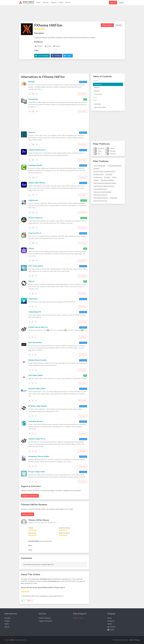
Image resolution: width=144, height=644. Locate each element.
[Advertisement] (72, 14)
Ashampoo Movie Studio (39, 456)
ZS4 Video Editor (36, 375)
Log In (121, 3)
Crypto (61, 3)
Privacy (137, 640)
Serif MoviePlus (35, 343)
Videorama (33, 299)
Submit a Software (45, 618)
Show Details (82, 94)
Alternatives (98, 84)
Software (46, 3)
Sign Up (113, 3)
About (109, 618)
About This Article (100, 107)
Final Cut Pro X (35, 233)
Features (97, 91)
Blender (32, 82)
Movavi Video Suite (37, 472)
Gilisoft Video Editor (37, 389)
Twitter (69, 56)
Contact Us (111, 621)
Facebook (57, 56)
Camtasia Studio (35, 165)
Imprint (110, 624)
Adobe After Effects (37, 183)
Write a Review (107, 25)
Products (54, 3)
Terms (131, 640)
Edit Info (119, 25)
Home (38, 3)
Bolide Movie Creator (37, 360)
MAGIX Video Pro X (37, 439)
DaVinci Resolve (35, 218)
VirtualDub (33, 99)
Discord (68, 3)
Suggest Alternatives (46, 621)
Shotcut (32, 132)
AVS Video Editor (36, 266)
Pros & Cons (98, 94)
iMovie (31, 248)
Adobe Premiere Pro (37, 150)
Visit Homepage (43, 56)
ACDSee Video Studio (38, 406)
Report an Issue (78, 618)
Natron (31, 281)
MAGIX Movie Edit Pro (38, 327)
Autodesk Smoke (35, 421)
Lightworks (33, 200)
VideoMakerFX (35, 312)
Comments (97, 104)
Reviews (97, 88)
